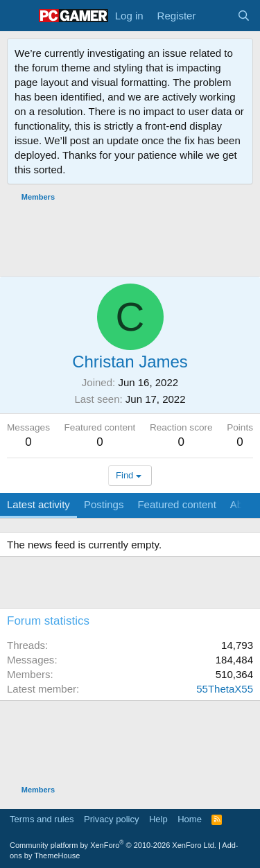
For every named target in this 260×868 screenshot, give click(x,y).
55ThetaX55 (225, 689)
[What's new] (216, 16)
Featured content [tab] (176, 504)
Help (158, 819)
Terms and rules (42, 819)
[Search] (244, 16)
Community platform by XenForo (113, 845)
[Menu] (19, 16)
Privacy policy (111, 819)
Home (190, 819)
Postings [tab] (104, 504)
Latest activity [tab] (38, 504)
